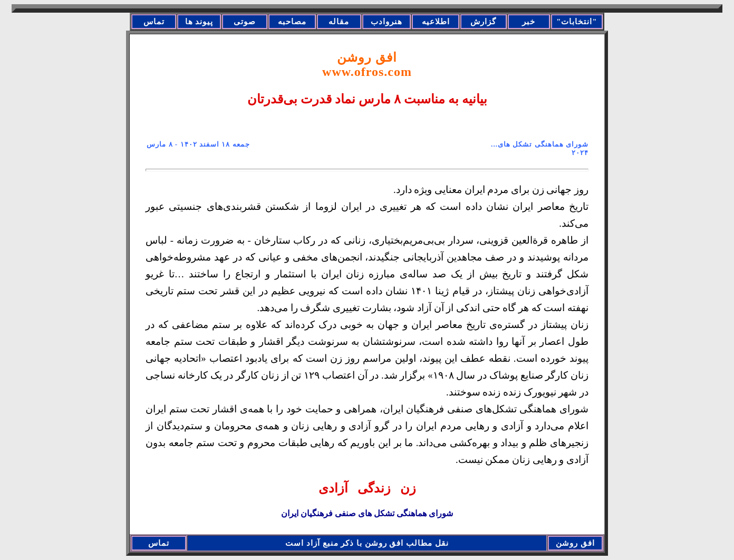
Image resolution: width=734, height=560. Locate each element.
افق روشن (367, 65)
